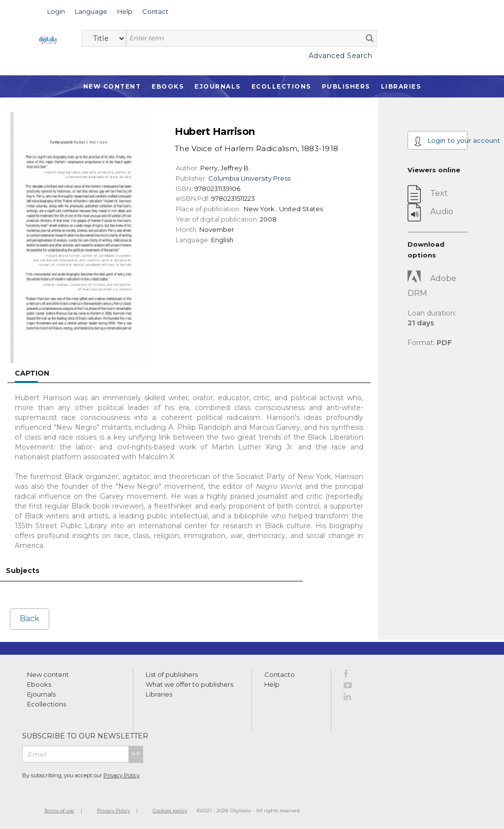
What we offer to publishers (189, 684)
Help (272, 684)
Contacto (280, 674)
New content (48, 674)
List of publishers (172, 674)
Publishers (346, 86)
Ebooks (168, 86)
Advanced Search (341, 56)
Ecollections (281, 86)
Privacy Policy (122, 775)
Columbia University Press (249, 178)
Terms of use (59, 811)
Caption (32, 373)
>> (136, 754)
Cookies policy (170, 811)
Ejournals (218, 86)
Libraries (401, 86)
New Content (112, 86)
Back (30, 619)
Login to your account (441, 141)
